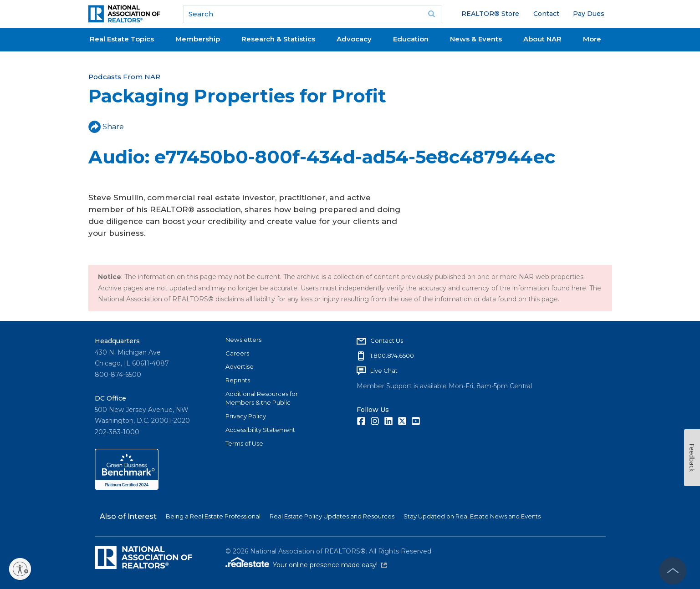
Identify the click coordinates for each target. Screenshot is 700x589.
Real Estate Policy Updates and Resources (332, 516)
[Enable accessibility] (20, 569)
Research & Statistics (278, 39)
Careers (237, 353)
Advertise (240, 366)
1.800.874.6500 (392, 355)
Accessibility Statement (260, 430)
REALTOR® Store (490, 14)
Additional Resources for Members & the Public (262, 398)
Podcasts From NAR (124, 77)
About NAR (542, 39)
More (592, 39)
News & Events (476, 39)
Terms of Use (244, 443)
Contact (546, 14)
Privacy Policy (246, 416)
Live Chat (384, 371)
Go (431, 14)
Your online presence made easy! (330, 565)
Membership (198, 39)
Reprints (238, 380)
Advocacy (354, 39)
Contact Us (387, 340)
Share (106, 127)
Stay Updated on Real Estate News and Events (472, 516)
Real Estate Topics (122, 39)
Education (411, 39)
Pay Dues (589, 14)
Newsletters (243, 340)
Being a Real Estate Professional (213, 516)
